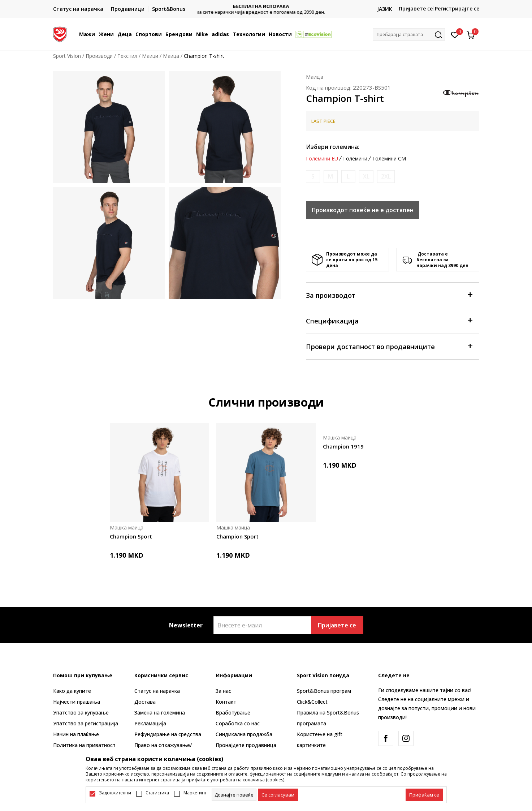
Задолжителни (115, 793)
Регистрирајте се (457, 8)
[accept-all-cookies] (424, 795)
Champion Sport (131, 536)
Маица (171, 56)
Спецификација (389, 320)
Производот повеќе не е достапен (363, 210)
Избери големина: (333, 147)
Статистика (157, 793)
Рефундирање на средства (168, 734)
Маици (150, 56)
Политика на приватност (84, 745)
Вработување (233, 713)
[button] (409, 35)
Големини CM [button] (389, 159)
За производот (389, 295)
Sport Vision (67, 56)
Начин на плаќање (76, 734)
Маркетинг (195, 793)
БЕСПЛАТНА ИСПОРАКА (266, 6)
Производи (99, 56)
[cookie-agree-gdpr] (278, 795)
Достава (145, 702)
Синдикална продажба (244, 734)
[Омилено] (455, 34)
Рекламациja (150, 723)
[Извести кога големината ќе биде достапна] (313, 177)
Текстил (127, 56)
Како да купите (72, 691)
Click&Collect (312, 702)
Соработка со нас (238, 723)
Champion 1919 (343, 446)
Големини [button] (355, 159)
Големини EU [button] (322, 159)
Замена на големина (160, 713)
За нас (223, 691)
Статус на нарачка (157, 691)
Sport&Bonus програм (324, 691)
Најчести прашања (77, 702)
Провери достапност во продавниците (389, 346)
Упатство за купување (81, 713)
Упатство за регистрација (86, 723)
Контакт (226, 702)
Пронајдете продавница (246, 745)
